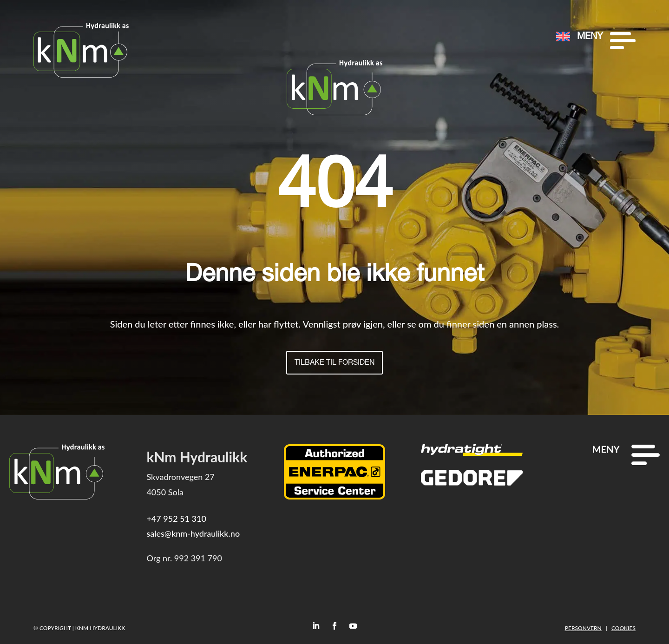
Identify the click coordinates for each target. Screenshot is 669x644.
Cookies (623, 628)
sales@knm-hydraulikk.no (193, 534)
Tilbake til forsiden (335, 363)
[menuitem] (525, 19)
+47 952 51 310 (176, 519)
